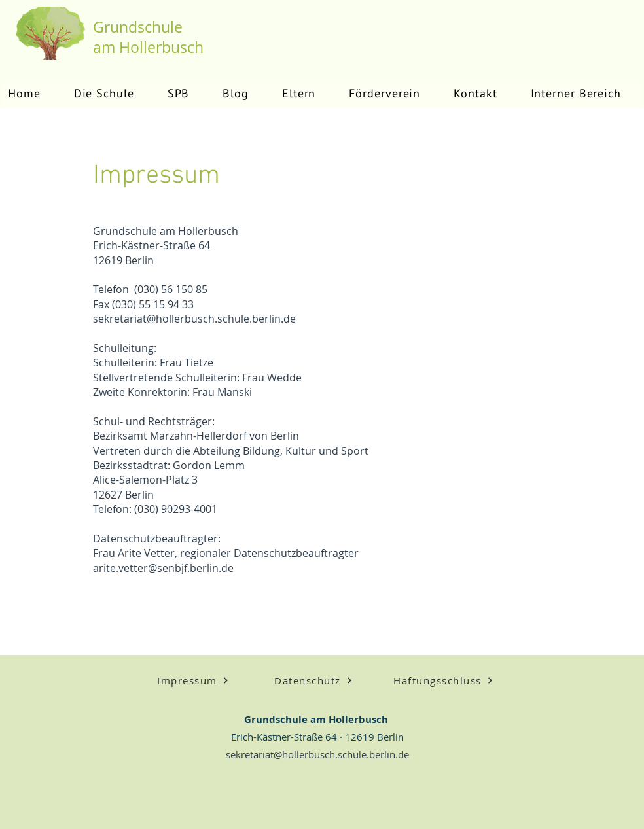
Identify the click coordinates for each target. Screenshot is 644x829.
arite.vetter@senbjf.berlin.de (163, 568)
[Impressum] (193, 680)
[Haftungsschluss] (443, 680)
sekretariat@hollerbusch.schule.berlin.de (194, 319)
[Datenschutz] (313, 680)
